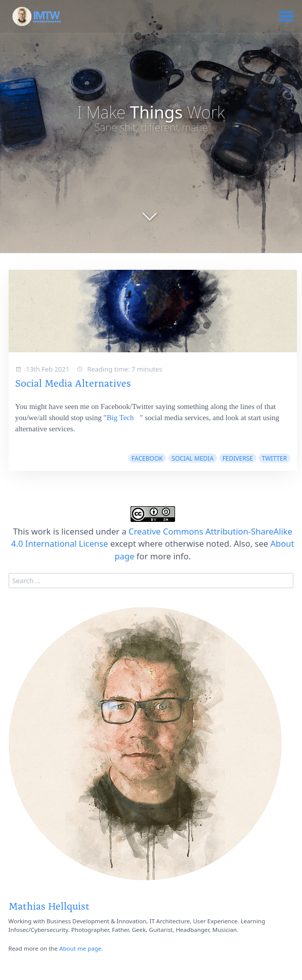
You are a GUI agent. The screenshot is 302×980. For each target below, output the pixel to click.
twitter (275, 458)
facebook (147, 458)
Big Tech (120, 418)
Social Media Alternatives (73, 382)
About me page (80, 948)
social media (192, 458)
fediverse (238, 458)
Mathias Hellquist (49, 905)
